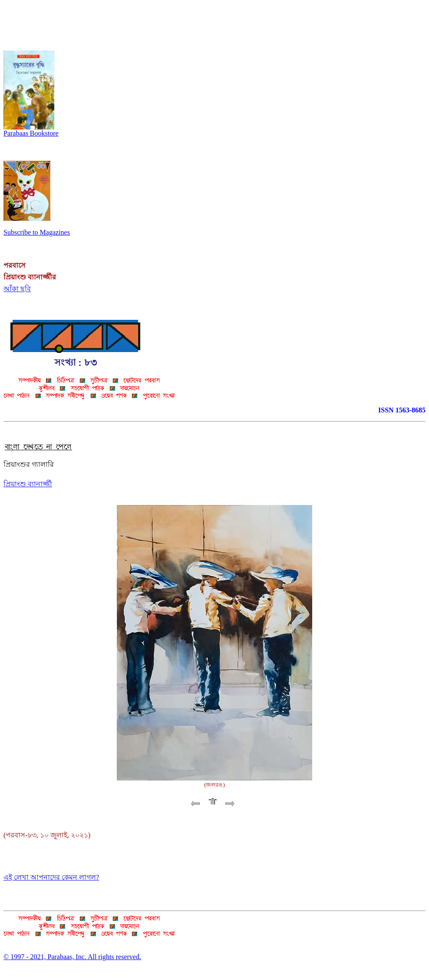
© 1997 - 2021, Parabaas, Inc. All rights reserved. (72, 957)
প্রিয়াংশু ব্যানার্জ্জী (28, 484)
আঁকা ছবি (17, 289)
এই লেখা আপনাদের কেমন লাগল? (51, 877)
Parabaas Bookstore (31, 130)
